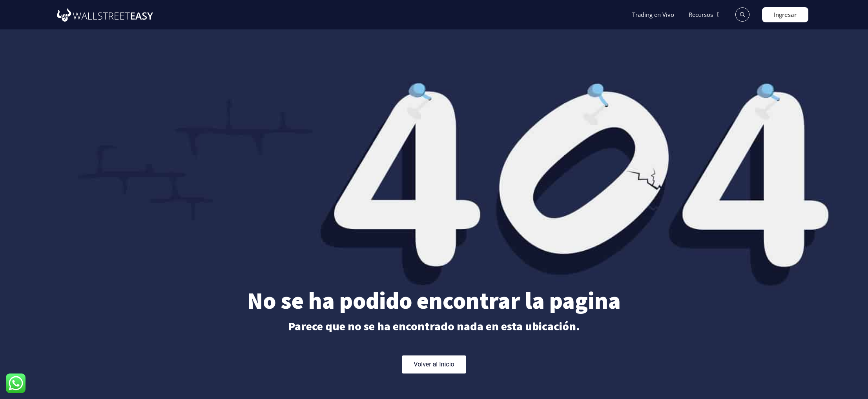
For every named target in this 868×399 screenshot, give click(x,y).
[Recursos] (705, 15)
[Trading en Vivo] (653, 15)
